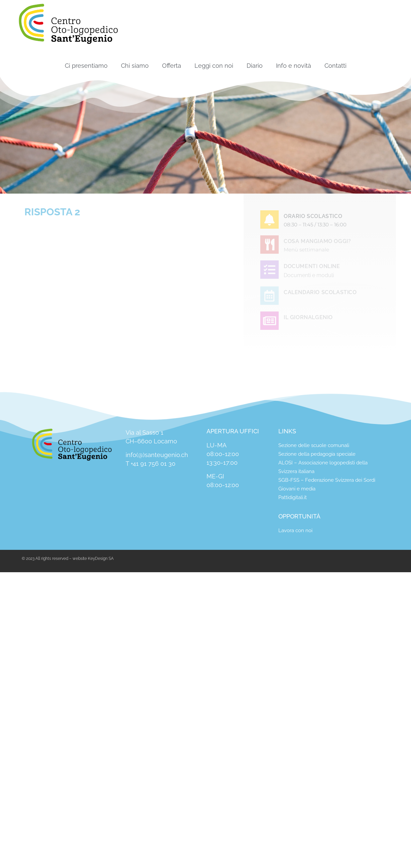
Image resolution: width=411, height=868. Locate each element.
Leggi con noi (214, 66)
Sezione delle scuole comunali (314, 445)
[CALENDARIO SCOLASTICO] (269, 296)
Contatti (335, 66)
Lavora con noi (295, 530)
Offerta (172, 66)
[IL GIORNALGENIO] (269, 321)
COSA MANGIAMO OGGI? (317, 241)
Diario (255, 66)
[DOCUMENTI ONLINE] (269, 270)
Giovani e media (297, 489)
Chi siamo (135, 66)
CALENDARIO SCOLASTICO (320, 292)
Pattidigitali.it (293, 497)
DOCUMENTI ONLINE (312, 266)
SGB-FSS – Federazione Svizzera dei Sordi (327, 480)
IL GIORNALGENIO (308, 317)
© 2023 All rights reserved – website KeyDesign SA (68, 559)
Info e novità (294, 66)
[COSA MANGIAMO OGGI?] (269, 245)
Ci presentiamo (86, 66)
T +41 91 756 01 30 (151, 464)
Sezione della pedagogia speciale (317, 454)
